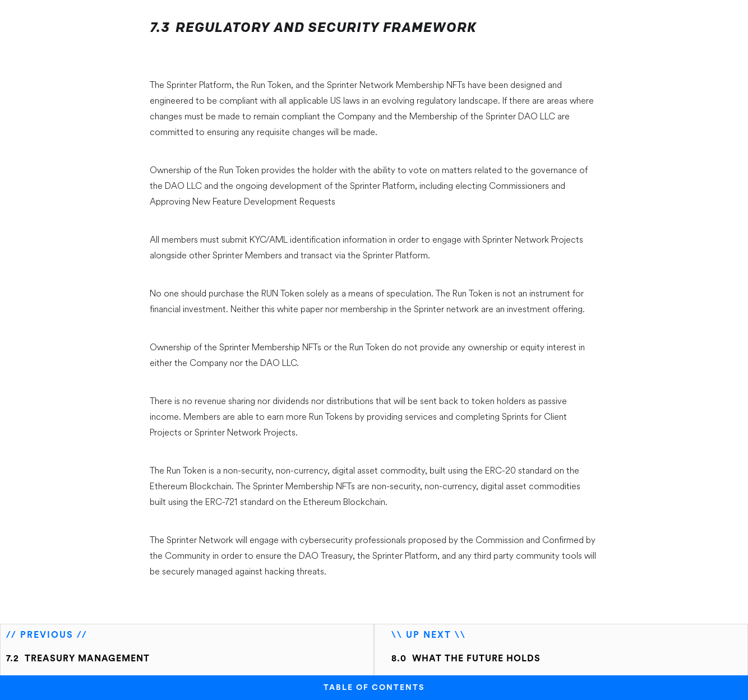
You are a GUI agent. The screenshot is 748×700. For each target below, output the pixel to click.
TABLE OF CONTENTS (374, 688)
